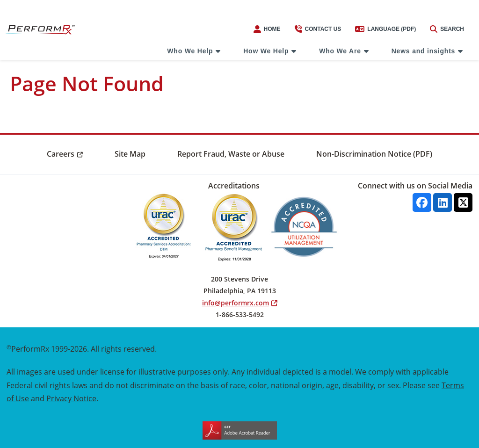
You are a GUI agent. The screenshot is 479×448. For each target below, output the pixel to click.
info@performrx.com (236, 303)
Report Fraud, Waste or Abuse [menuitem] (231, 154)
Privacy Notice (71, 398)
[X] (463, 202)
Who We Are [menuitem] (340, 51)
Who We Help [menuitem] (190, 51)
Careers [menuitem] (61, 154)
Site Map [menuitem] (130, 154)
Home (267, 29)
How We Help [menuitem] (266, 51)
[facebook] (422, 202)
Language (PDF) (385, 29)
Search (447, 29)
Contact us (318, 29)
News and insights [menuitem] (424, 51)
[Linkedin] (443, 202)
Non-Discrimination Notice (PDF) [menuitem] (374, 154)
